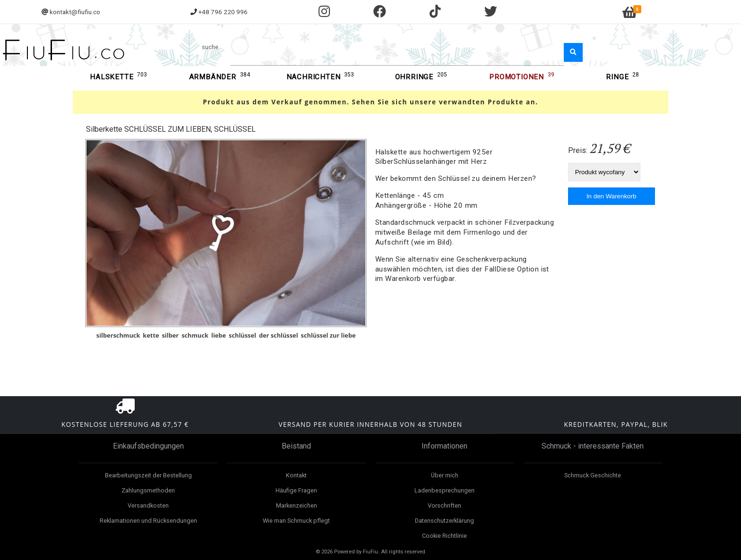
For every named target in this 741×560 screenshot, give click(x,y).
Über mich (445, 475)
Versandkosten (148, 505)
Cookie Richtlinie (444, 536)
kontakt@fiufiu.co (75, 12)
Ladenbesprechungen (444, 490)
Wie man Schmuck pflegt (296, 521)
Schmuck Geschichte (593, 475)
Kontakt (296, 475)
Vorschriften (444, 505)
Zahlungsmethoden (148, 490)
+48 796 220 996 (223, 12)
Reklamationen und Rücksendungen (148, 521)
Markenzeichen (297, 505)
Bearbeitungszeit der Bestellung (148, 475)
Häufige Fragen (296, 490)
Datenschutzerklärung (444, 521)
